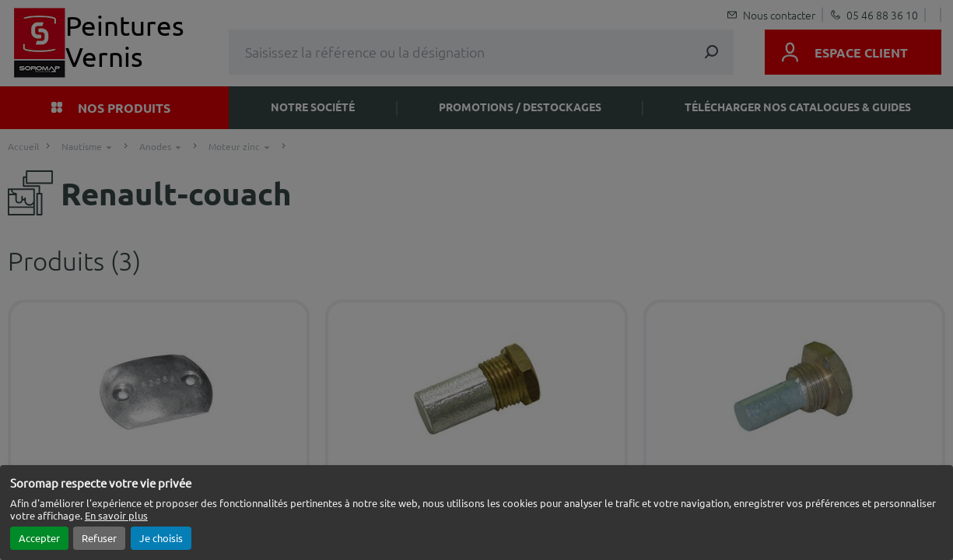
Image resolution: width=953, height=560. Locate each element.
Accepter (39, 538)
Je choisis (161, 538)
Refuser (99, 538)
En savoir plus (116, 515)
